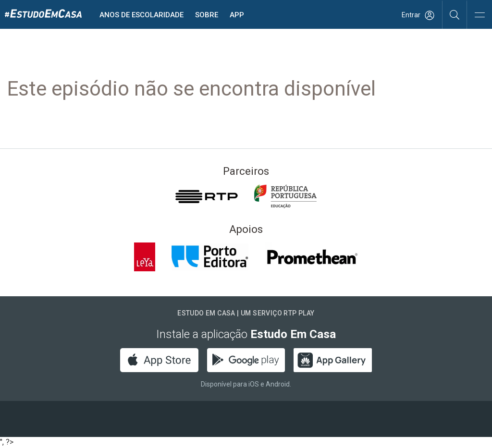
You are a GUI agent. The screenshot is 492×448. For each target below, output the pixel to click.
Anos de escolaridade (141, 15)
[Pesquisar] (455, 14)
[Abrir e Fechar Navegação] (480, 16)
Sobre (207, 15)
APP (237, 15)
